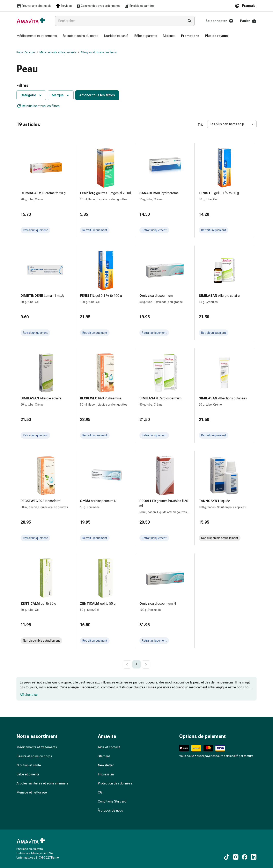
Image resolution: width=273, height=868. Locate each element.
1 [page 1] (136, 664)
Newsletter (106, 765)
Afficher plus (29, 695)
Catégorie (32, 95)
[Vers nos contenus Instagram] (236, 857)
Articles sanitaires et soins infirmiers (42, 783)
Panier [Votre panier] (248, 21)
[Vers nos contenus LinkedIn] (254, 857)
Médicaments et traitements (58, 52)
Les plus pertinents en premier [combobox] (231, 124)
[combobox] (119, 21)
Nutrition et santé (29, 765)
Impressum (106, 774)
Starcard (104, 756)
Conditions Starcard (112, 801)
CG (100, 792)
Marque (61, 95)
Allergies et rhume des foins (99, 52)
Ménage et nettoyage (32, 792)
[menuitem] (37, 36)
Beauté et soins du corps (34, 756)
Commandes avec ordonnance (98, 6)
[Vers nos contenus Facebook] (245, 857)
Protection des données (115, 783)
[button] (246, 6)
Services (64, 6)
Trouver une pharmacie (34, 6)
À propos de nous (110, 810)
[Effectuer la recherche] (190, 21)
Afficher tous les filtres (97, 95)
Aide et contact (109, 747)
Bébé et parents (28, 774)
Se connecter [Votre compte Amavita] (220, 21)
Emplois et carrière (139, 6)
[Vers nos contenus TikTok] (227, 857)
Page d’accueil (26, 52)
